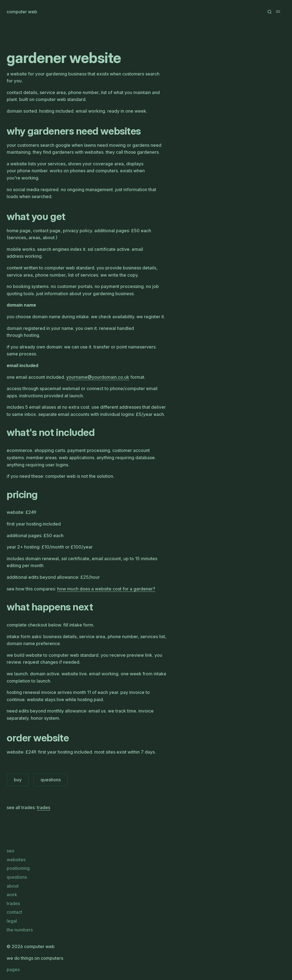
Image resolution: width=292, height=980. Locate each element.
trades (44, 807)
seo (11, 851)
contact (14, 912)
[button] (269, 12)
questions (51, 780)
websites (16, 860)
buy (18, 780)
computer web (22, 12)
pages (13, 969)
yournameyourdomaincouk (98, 377)
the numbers (20, 930)
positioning (18, 868)
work (12, 895)
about (13, 886)
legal (12, 921)
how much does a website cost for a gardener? (106, 589)
